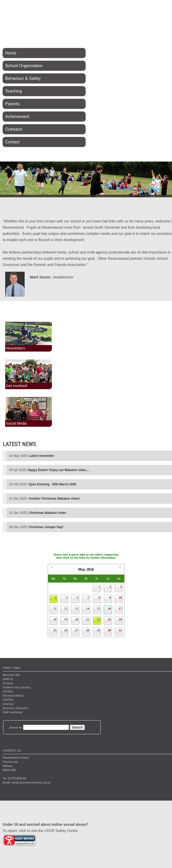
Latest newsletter (42, 456)
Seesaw (8, 683)
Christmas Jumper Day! (46, 527)
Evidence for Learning (16, 687)
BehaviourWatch (13, 696)
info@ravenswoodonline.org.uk (31, 782)
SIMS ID (8, 679)
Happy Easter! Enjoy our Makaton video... (58, 470)
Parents (12, 104)
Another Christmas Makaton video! (54, 499)
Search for (16, 727)
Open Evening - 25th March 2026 (52, 484)
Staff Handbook (12, 712)
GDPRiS (8, 700)
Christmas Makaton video (47, 513)
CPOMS (8, 691)
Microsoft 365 (11, 675)
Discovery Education (16, 708)
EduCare (8, 704)
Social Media (16, 423)
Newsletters (15, 348)
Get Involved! (17, 386)
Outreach (14, 129)
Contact (12, 142)
